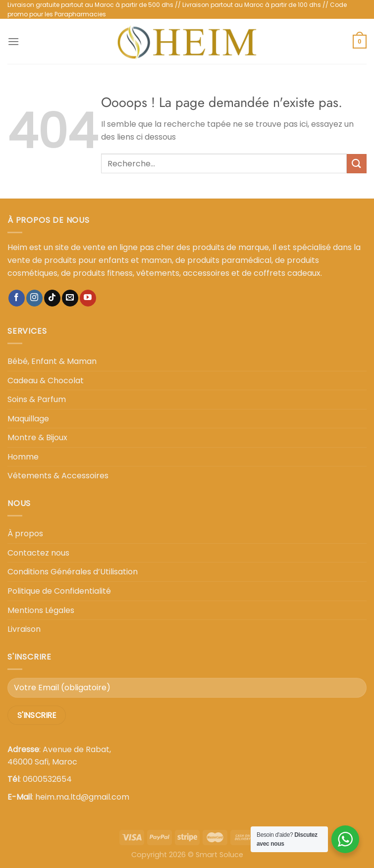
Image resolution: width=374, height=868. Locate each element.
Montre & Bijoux (37, 437)
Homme (23, 457)
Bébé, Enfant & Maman (52, 361)
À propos (25, 534)
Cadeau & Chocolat (46, 381)
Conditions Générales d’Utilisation (73, 572)
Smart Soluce (219, 855)
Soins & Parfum (37, 399)
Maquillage (28, 419)
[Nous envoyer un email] (70, 298)
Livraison (24, 629)
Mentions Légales (41, 610)
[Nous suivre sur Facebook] (17, 298)
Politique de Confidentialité (59, 591)
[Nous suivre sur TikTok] (52, 298)
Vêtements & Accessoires (58, 476)
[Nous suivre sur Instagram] (34, 298)
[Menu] (13, 41)
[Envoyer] (357, 164)
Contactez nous (38, 553)
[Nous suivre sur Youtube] (88, 298)
